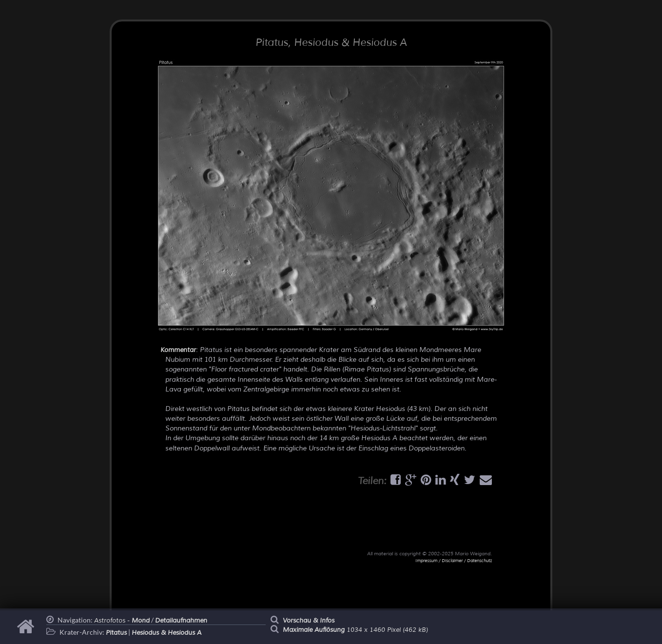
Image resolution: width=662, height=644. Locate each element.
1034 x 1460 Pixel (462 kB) (355, 630)
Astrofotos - (122, 621)
